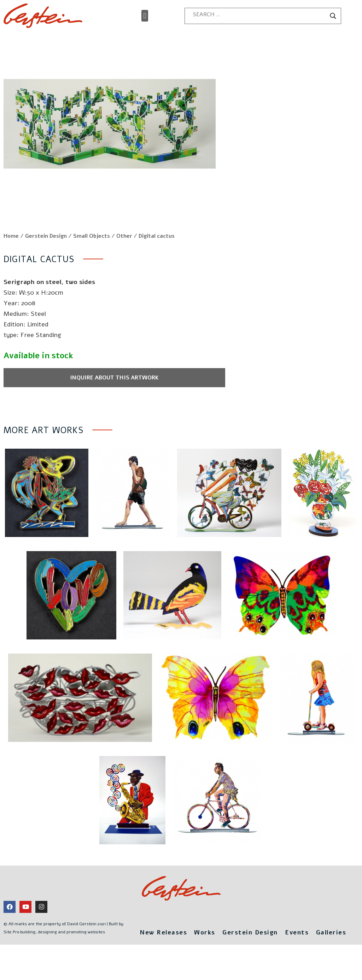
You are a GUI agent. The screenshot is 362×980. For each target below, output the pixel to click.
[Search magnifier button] (333, 16)
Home (11, 255)
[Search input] (260, 14)
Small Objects (92, 255)
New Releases (160, 951)
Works (203, 951)
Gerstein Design (46, 255)
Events (299, 951)
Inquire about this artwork (99, 397)
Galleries (334, 951)
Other (124, 255)
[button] (145, 16)
